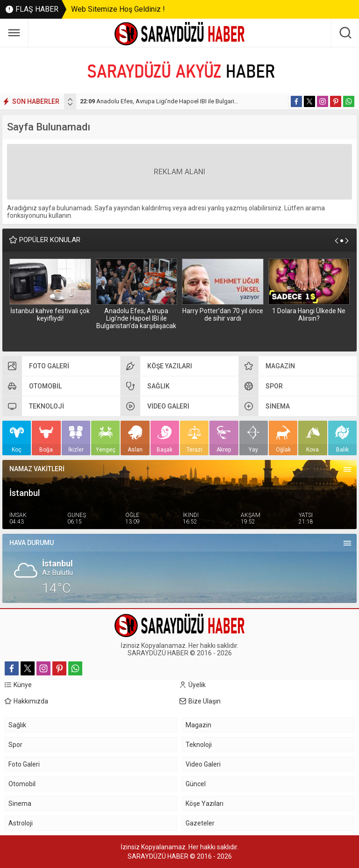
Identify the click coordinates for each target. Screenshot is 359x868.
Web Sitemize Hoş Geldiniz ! (118, 9)
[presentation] (70, 100)
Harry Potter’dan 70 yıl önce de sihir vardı (223, 315)
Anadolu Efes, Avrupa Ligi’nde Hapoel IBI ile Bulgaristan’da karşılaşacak (185, 101)
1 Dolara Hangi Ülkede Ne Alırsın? (309, 315)
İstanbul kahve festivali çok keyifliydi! (50, 315)
